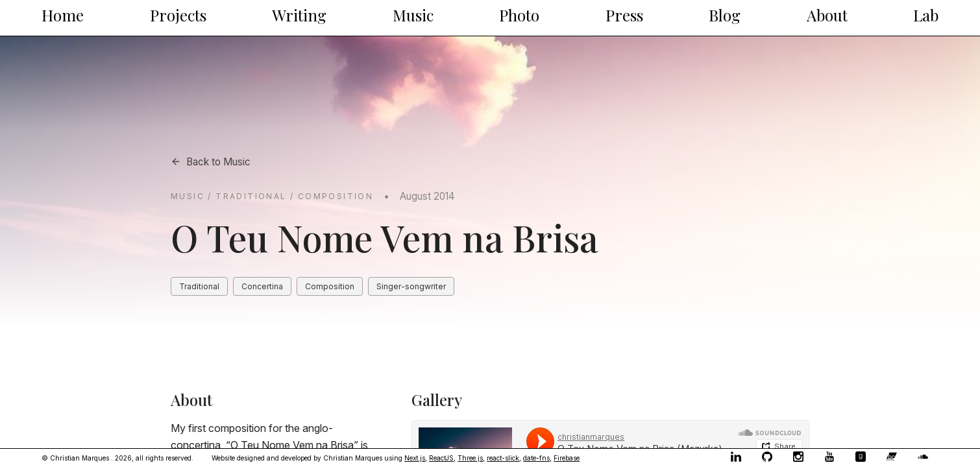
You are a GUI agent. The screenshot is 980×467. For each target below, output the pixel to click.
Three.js (470, 458)
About (827, 15)
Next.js (415, 458)
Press (624, 15)
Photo (519, 15)
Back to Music (211, 162)
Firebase (567, 458)
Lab (926, 15)
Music (413, 15)
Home (63, 15)
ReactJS (441, 458)
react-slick (503, 458)
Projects (178, 15)
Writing (299, 15)
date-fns (536, 458)
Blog (725, 15)
